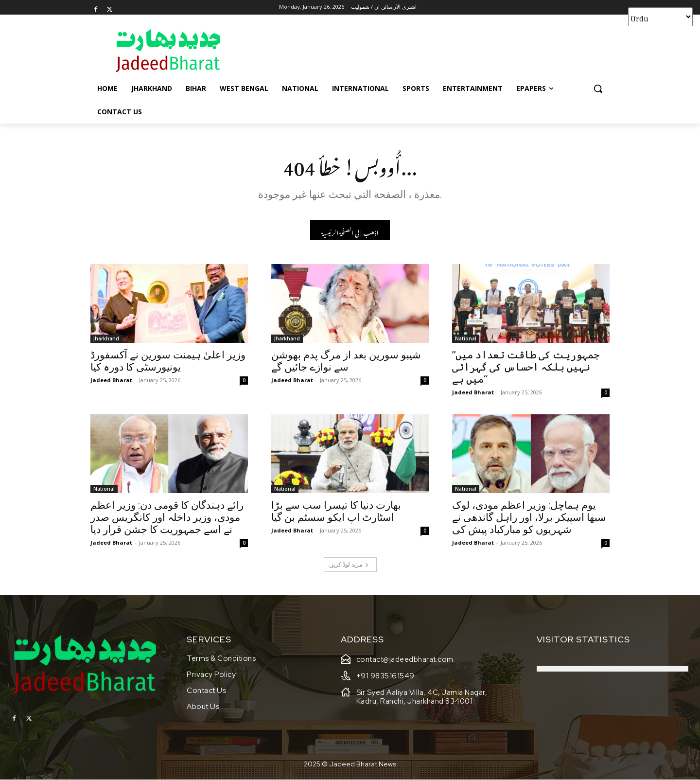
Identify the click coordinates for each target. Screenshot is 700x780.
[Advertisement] (423, 50)
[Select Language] (660, 17)
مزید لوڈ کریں (349, 564)
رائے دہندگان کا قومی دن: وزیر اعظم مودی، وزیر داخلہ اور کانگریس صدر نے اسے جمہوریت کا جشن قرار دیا (167, 517)
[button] (598, 89)
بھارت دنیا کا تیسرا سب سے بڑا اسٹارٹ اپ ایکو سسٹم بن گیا (336, 511)
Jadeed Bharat (111, 380)
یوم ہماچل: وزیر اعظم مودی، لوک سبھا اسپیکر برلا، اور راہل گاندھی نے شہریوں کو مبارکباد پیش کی (529, 517)
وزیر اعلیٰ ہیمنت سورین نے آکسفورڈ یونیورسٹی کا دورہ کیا (168, 361)
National (466, 338)
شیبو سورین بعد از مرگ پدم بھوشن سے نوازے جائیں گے (346, 361)
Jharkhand (106, 338)
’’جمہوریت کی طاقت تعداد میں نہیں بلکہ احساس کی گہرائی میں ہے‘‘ (526, 367)
